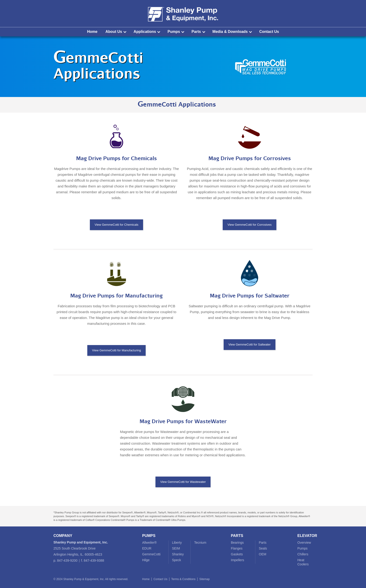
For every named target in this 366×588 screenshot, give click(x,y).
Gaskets (237, 554)
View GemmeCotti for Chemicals (116, 225)
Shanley (178, 554)
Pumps (174, 32)
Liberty (177, 543)
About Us (114, 32)
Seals (263, 548)
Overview (304, 543)
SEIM (176, 548)
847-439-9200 (67, 560)
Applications (145, 32)
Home (92, 32)
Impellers (238, 560)
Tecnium (200, 543)
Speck (177, 560)
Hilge (146, 560)
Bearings (237, 543)
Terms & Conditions (183, 579)
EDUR (147, 548)
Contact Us (269, 32)
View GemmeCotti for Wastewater (183, 482)
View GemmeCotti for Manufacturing (116, 350)
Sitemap (204, 579)
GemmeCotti (151, 554)
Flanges (237, 548)
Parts (196, 32)
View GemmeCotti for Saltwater (249, 344)
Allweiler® (149, 543)
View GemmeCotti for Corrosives (249, 225)
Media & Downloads (230, 32)
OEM (263, 554)
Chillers (303, 554)
